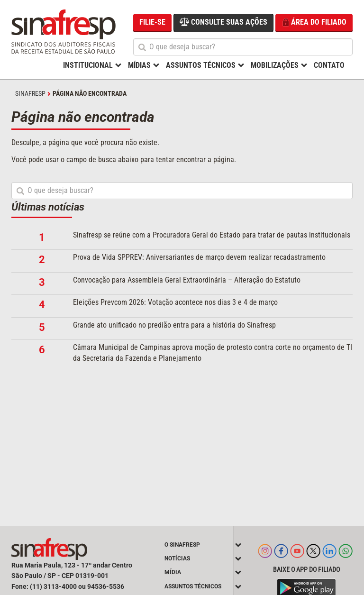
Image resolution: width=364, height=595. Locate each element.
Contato (329, 65)
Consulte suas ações (223, 22)
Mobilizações (275, 65)
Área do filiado (314, 23)
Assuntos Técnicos (201, 65)
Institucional (88, 65)
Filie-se (152, 22)
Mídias (139, 65)
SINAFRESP (30, 93)
